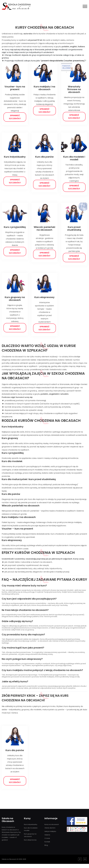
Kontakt (47, 846)
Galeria (47, 839)
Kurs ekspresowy (44, 300)
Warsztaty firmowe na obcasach (74, 89)
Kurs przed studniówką (74, 230)
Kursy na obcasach (52, 829)
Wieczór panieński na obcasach (44, 230)
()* (64, 61)
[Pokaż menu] (85, 6)
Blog (46, 849)
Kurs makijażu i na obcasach (44, 88)
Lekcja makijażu (50, 836)
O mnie (47, 842)
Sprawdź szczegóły (15, 117)
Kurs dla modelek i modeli (74, 159)
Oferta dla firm (50, 832)
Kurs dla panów (44, 158)
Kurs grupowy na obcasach (15, 301)
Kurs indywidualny (15, 158)
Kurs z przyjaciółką (15, 229)
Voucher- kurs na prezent (15, 88)
